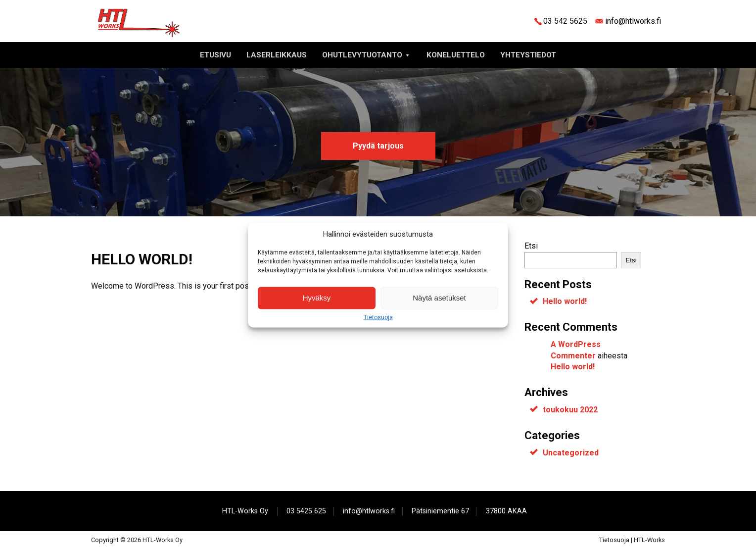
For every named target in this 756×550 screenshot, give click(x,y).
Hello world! (565, 301)
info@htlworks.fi (633, 21)
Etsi (531, 246)
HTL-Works (649, 540)
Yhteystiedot (528, 55)
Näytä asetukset (439, 298)
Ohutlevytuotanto (367, 55)
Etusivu (215, 55)
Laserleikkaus (277, 55)
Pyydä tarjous (378, 146)
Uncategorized (571, 453)
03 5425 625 (306, 511)
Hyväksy (317, 298)
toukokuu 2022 (570, 410)
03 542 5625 (565, 21)
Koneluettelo (456, 55)
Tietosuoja (378, 317)
